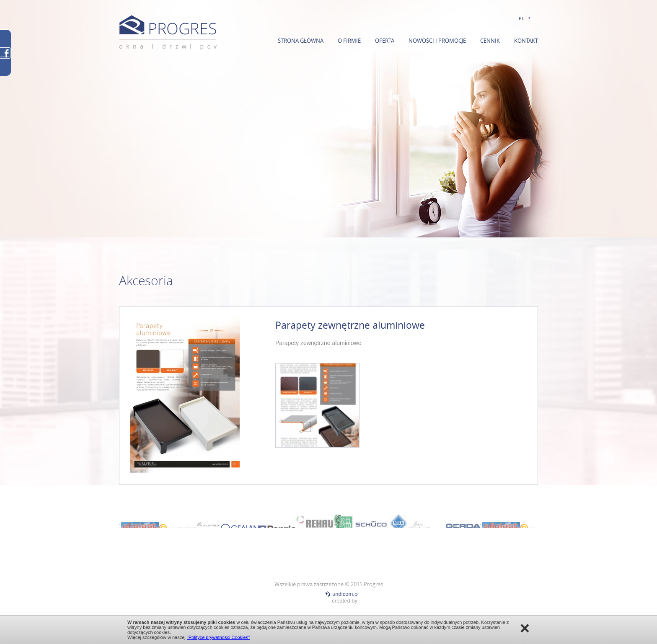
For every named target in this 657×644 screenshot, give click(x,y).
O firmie (349, 41)
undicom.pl (342, 594)
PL (521, 18)
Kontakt (526, 41)
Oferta (385, 41)
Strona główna (301, 41)
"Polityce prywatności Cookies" (218, 637)
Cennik (490, 41)
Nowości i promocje (437, 41)
